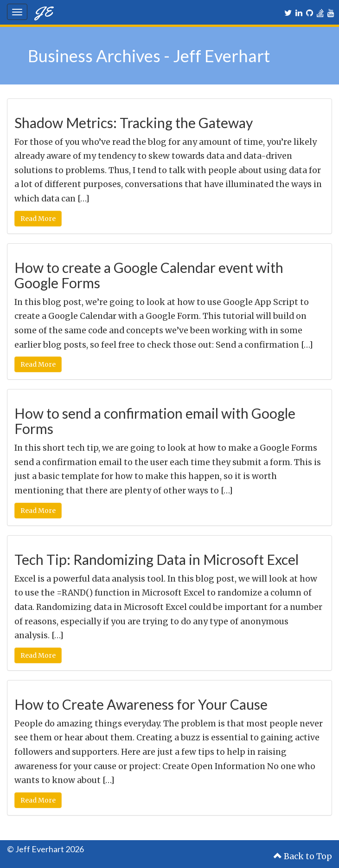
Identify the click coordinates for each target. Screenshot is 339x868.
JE (43, 11)
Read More (38, 219)
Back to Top (303, 856)
